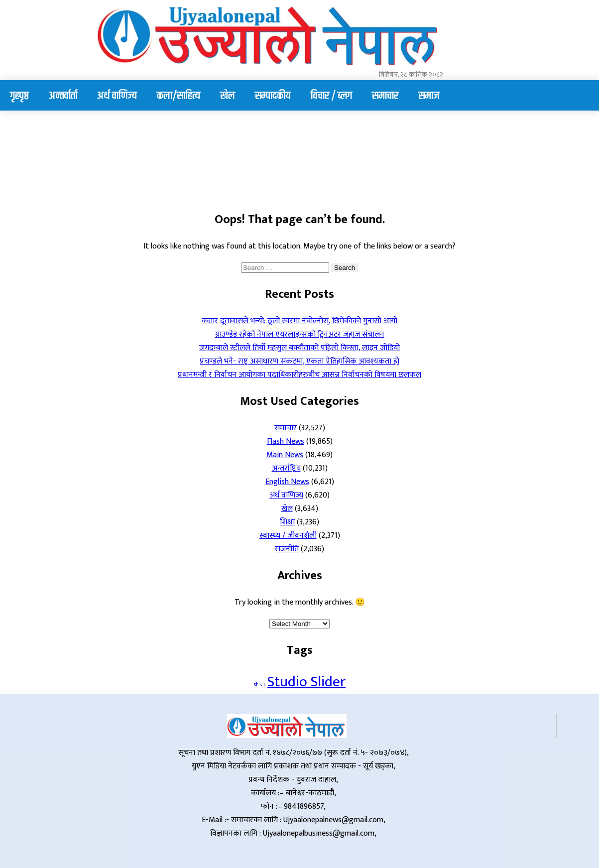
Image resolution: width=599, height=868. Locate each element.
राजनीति (287, 549)
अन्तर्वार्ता (63, 96)
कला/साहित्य (179, 96)
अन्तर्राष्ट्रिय (286, 468)
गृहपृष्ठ (19, 96)
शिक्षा (287, 522)
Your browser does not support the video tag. (85, 158)
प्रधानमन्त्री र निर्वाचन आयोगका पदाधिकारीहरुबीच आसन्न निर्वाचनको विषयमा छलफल (299, 375)
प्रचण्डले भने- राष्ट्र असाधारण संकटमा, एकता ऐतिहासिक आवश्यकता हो (299, 361)
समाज (429, 96)
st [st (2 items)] (256, 684)
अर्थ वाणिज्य (117, 96)
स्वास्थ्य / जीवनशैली (288, 536)
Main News (285, 455)
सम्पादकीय (273, 96)
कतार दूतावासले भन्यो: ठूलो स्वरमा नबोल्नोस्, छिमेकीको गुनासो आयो (299, 321)
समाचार (385, 96)
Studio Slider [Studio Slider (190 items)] (306, 682)
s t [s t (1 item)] (263, 685)
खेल (228, 96)
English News (287, 482)
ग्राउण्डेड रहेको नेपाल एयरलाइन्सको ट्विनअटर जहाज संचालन (300, 334)
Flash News (286, 441)
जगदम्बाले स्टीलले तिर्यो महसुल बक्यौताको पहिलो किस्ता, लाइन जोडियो (299, 348)
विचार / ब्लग (331, 96)
